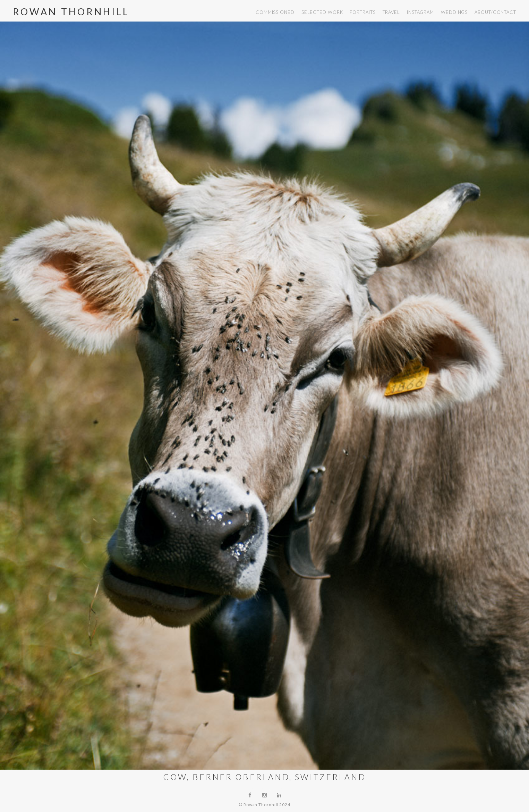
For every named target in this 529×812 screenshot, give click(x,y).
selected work (322, 12)
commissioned (275, 12)
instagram (420, 12)
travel (391, 12)
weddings (454, 12)
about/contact (495, 12)
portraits (362, 12)
